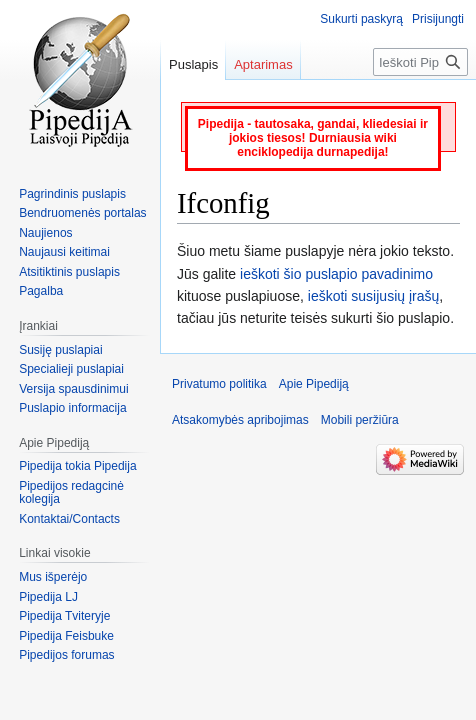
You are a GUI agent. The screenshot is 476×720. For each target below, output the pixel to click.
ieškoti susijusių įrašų (374, 296)
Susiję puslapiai (60, 350)
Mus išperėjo (53, 577)
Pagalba (41, 291)
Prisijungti (438, 19)
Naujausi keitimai (64, 252)
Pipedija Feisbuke (66, 636)
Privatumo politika (219, 384)
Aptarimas (263, 64)
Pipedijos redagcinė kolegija (71, 493)
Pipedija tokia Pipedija (77, 466)
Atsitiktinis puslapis (69, 272)
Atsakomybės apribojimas (240, 420)
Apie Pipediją (314, 384)
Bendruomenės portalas (82, 213)
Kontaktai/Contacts (69, 519)
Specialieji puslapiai (71, 369)
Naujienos (45, 233)
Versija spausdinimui (73, 389)
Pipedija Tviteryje (64, 616)
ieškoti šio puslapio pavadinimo (336, 274)
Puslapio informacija (72, 408)
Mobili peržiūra (360, 420)
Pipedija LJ (48, 597)
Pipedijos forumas (66, 655)
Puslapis (193, 64)
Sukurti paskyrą (361, 19)
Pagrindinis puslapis (72, 194)
